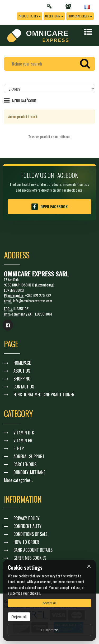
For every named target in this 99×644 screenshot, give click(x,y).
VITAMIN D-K (24, 433)
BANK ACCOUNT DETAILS (33, 550)
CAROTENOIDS (25, 464)
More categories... (18, 480)
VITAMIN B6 (23, 441)
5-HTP (19, 448)
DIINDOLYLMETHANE (29, 472)
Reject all (19, 617)
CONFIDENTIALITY (27, 526)
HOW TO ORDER (26, 542)
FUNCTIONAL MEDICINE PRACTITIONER (44, 395)
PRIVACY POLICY (27, 518)
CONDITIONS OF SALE (30, 534)
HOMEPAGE (22, 363)
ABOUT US (22, 371)
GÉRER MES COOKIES (30, 558)
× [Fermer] (89, 566)
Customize (49, 630)
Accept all (49, 603)
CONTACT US (24, 387)
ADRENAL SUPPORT (29, 456)
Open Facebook (49, 207)
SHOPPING (22, 379)
